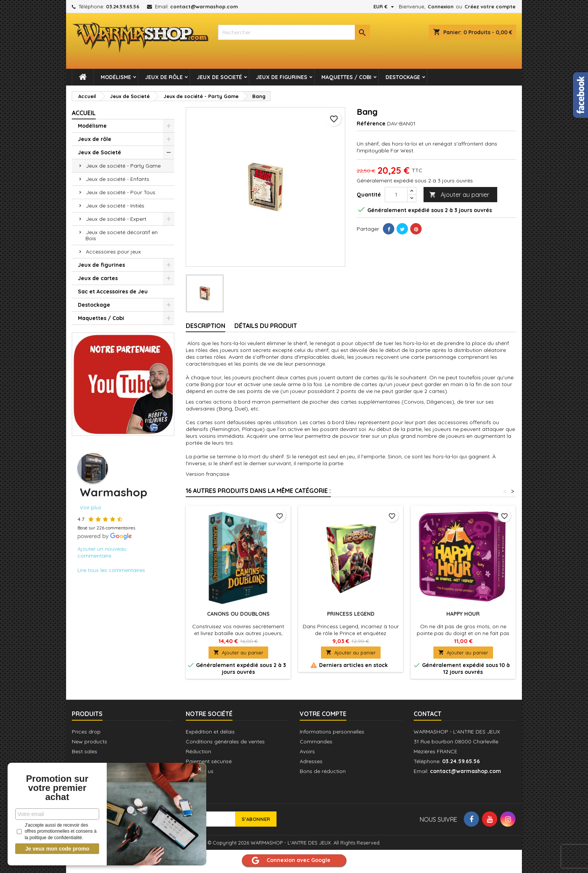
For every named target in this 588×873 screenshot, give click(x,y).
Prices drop (86, 732)
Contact (428, 714)
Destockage (403, 77)
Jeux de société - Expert (116, 219)
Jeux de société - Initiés (115, 206)
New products (89, 741)
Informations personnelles (332, 732)
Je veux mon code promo (57, 849)
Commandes (316, 741)
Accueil (84, 113)
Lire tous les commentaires (111, 570)
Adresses (311, 761)
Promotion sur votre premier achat (57, 788)
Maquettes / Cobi (346, 77)
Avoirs (307, 751)
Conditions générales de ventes (225, 741)
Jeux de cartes (98, 278)
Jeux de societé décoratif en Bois (122, 235)
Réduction (198, 751)
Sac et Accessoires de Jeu (113, 292)
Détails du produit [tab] (266, 326)
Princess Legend (351, 614)
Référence (371, 124)
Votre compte (323, 714)
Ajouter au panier (459, 195)
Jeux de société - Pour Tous (121, 192)
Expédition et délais (210, 732)
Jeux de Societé (219, 77)
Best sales (85, 751)
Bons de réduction (323, 771)
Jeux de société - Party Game (123, 166)
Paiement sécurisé (209, 761)
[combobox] (294, 32)
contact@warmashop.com (204, 6)
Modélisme (116, 77)
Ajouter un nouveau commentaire (102, 552)
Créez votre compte (490, 6)
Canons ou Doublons (238, 614)
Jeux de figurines (282, 77)
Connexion (441, 6)
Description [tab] (205, 326)
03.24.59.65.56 (123, 6)
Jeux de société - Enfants (118, 179)
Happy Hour (463, 614)
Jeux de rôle (164, 77)
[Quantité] (396, 195)
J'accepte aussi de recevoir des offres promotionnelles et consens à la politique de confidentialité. (57, 832)
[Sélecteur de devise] (385, 6)
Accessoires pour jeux (113, 252)
